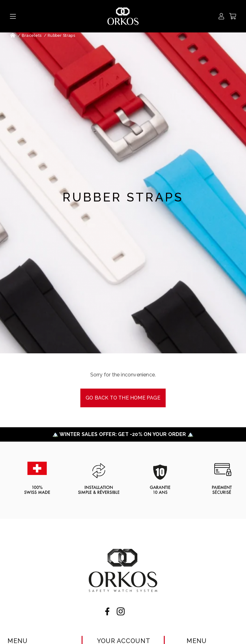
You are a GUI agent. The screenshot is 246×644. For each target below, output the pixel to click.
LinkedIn (134, 611)
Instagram (121, 611)
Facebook (107, 611)
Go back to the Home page (123, 398)
